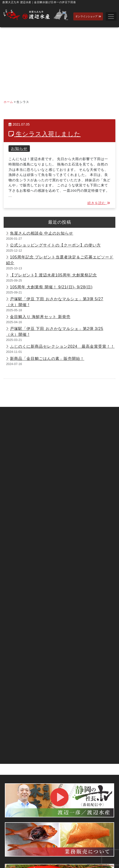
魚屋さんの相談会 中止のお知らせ (42, 233)
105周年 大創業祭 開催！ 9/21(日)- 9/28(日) (51, 287)
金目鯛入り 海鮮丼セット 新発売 (40, 317)
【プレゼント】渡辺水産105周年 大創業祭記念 (53, 275)
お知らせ (19, 149)
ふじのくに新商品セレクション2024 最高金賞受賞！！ (62, 346)
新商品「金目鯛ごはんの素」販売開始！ (47, 359)
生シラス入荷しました (45, 134)
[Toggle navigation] (111, 16)
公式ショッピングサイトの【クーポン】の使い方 (55, 245)
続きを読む (99, 203)
